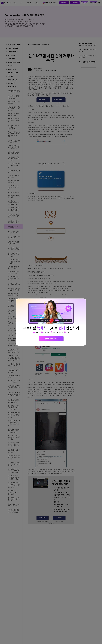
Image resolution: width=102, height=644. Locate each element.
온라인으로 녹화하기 (51, 339)
